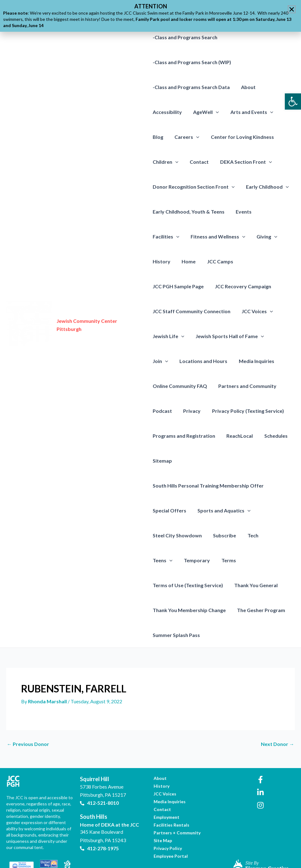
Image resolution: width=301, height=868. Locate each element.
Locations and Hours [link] (177, 361)
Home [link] (282, 236)
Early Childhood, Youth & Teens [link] (189, 212)
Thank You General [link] (174, 585)
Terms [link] (196, 560)
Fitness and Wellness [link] (180, 237)
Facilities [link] (274, 212)
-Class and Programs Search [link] (185, 37)
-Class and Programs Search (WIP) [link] (192, 62)
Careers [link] (186, 137)
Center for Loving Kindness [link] (239, 137)
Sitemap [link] (162, 461)
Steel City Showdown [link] (177, 535)
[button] (292, 9)
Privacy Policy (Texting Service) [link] (245, 411)
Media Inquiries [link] (228, 361)
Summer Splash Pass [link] (234, 610)
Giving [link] (227, 237)
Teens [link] (276, 535)
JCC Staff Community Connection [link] (192, 311)
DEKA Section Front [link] (243, 162)
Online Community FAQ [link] (180, 386)
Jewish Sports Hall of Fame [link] (228, 336)
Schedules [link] (273, 436)
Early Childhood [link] (266, 187)
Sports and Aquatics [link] (223, 511)
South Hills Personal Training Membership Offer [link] (208, 486)
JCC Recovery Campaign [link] (181, 286)
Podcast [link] (162, 411)
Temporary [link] (166, 560)
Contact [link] (198, 162)
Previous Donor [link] (28, 719)
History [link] (257, 236)
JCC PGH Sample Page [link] (214, 261)
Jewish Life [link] (169, 336)
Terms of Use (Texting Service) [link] (248, 560)
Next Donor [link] (278, 719)
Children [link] (166, 162)
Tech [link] (250, 535)
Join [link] (280, 336)
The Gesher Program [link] (177, 610)
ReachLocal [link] (238, 436)
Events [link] (242, 212)
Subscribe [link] (223, 535)
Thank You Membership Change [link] (243, 585)
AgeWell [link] (205, 112)
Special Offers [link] (169, 510)
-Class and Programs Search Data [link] (191, 87)
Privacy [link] (191, 411)
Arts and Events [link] (249, 112)
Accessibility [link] (167, 112)
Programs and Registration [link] (184, 436)
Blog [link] (158, 137)
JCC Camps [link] (166, 261)
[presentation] (215, 112)
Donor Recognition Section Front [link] (194, 187)
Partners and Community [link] (246, 386)
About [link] (247, 87)
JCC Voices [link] (256, 311)
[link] (293, 101)
